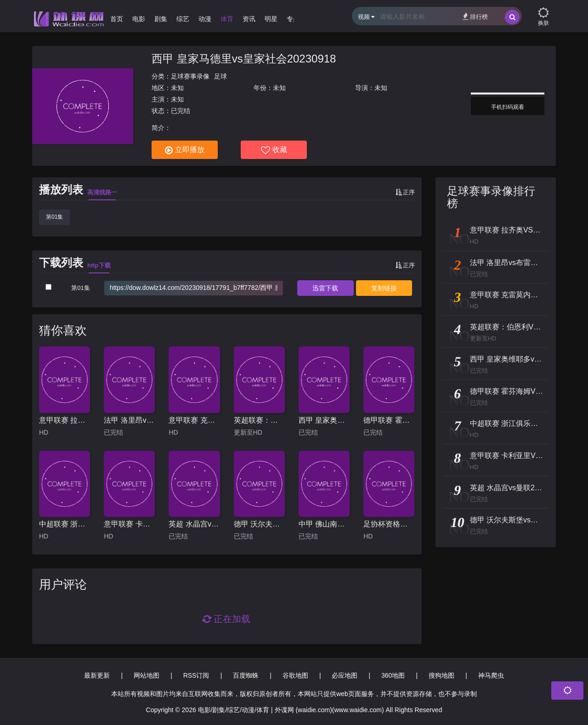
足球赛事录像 (190, 76)
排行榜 (475, 16)
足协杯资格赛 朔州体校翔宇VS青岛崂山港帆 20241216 (389, 524)
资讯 (249, 19)
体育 (227, 19)
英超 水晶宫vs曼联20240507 (194, 524)
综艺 (183, 19)
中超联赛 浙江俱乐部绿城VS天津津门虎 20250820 (65, 524)
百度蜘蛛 (246, 675)
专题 (293, 19)
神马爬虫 (491, 675)
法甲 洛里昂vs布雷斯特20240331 (129, 420)
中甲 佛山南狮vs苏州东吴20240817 (324, 524)
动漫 (205, 19)
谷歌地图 (295, 675)
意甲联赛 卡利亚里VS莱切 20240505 (129, 524)
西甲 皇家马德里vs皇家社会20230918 (244, 59)
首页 (117, 19)
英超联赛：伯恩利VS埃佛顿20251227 (259, 420)
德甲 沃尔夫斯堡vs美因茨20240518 (259, 524)
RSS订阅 (196, 675)
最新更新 (97, 675)
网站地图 (147, 675)
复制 (384, 288)
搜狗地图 (441, 675)
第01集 (54, 217)
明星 (271, 19)
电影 (139, 19)
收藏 (274, 150)
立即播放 (185, 150)
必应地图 (345, 675)
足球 (220, 76)
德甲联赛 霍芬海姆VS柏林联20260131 (389, 420)
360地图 (393, 675)
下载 (325, 288)
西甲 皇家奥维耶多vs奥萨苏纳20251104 (324, 420)
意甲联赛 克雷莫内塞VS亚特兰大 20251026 (194, 420)
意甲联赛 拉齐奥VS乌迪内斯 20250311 (65, 420)
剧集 (161, 19)
